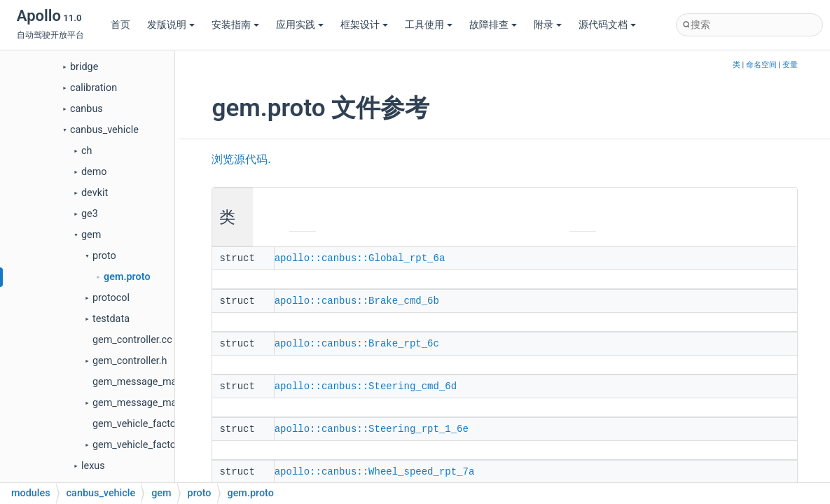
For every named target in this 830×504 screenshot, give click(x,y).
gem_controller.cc (132, 340)
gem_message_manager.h (151, 403)
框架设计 (364, 25)
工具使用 (429, 25)
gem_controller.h (130, 361)
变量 (790, 65)
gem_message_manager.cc (154, 382)
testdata (111, 319)
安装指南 (235, 25)
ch (87, 151)
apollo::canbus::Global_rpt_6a (360, 258)
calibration (94, 88)
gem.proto (127, 277)
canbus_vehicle (104, 130)
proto (104, 256)
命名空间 (761, 65)
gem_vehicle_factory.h (142, 445)
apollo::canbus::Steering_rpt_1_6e (372, 426)
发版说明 (171, 25)
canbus (87, 109)
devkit (95, 193)
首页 (120, 25)
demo (94, 172)
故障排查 (493, 25)
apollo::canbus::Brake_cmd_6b (357, 300)
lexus (93, 466)
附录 (548, 25)
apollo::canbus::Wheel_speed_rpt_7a (375, 468)
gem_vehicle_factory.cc (145, 424)
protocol (111, 298)
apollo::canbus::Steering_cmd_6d (366, 384)
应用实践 (300, 25)
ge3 (90, 214)
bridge (84, 67)
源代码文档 (607, 25)
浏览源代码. (241, 160)
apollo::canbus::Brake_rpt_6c (357, 342)
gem (91, 235)
